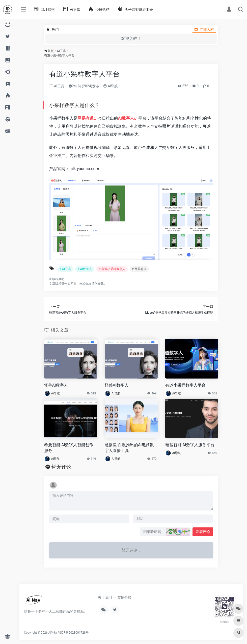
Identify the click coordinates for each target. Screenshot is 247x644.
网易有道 (86, 118)
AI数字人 (126, 118)
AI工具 (61, 51)
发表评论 (203, 532)
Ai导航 (111, 86)
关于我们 (105, 597)
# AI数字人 (85, 269)
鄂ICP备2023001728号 (73, 633)
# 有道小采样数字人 (112, 269)
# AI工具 (65, 269)
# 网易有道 (139, 269)
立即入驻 (204, 30)
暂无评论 (61, 467)
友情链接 (124, 597)
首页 (51, 51)
